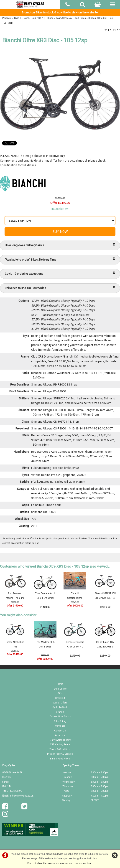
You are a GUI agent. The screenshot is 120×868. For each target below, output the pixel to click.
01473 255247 (15, 791)
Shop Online (60, 689)
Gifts (60, 693)
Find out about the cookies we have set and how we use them (60, 863)
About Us (60, 735)
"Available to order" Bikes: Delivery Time (60, 259)
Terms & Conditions (60, 749)
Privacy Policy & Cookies (60, 754)
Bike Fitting (60, 721)
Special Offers (60, 703)
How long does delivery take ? (60, 245)
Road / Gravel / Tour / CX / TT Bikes (34, 18)
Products (7, 18)
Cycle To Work (60, 707)
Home (60, 684)
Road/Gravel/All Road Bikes (71, 18)
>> (118, 30)
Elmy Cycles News (60, 759)
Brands (60, 712)
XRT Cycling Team (60, 745)
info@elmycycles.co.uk (22, 796)
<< (106, 30)
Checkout (60, 698)
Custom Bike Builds (60, 717)
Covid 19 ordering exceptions (60, 273)
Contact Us (60, 731)
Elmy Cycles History (60, 740)
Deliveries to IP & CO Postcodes (60, 288)
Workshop (60, 726)
